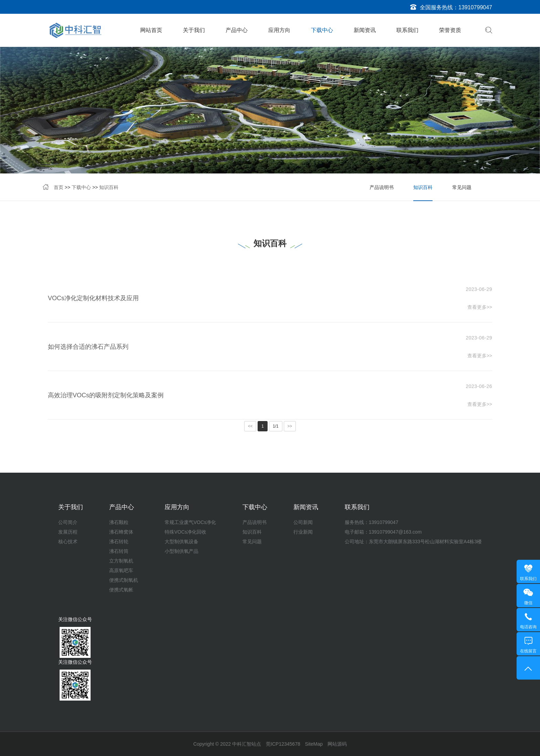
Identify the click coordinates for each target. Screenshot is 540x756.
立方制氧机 (121, 561)
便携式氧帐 (121, 590)
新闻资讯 (365, 30)
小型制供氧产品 (181, 551)
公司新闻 (303, 522)
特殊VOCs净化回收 (185, 532)
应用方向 (279, 30)
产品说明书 (382, 188)
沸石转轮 (119, 542)
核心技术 (68, 542)
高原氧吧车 (121, 570)
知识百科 (109, 188)
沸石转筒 (119, 551)
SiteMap (314, 744)
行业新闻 (303, 532)
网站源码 (337, 744)
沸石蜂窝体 (121, 532)
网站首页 (151, 30)
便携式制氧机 (124, 580)
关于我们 (194, 30)
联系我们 (407, 30)
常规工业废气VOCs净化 (190, 522)
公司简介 (68, 522)
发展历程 (68, 532)
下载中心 (322, 30)
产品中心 (237, 30)
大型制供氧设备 (181, 542)
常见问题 (462, 188)
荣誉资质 (450, 30)
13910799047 (475, 7)
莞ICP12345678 (283, 744)
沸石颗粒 (119, 522)
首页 (59, 188)
